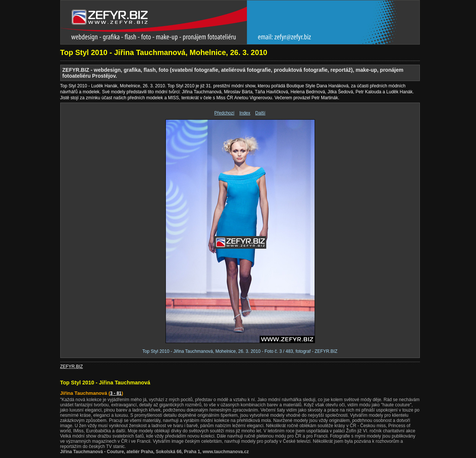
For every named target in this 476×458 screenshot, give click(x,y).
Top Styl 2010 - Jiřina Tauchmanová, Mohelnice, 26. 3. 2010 (164, 52)
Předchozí (224, 113)
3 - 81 (116, 393)
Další (260, 113)
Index (245, 113)
